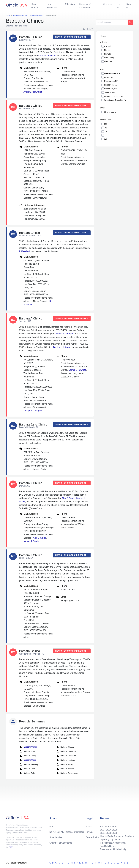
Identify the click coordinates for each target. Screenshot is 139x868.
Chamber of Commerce (85, 6)
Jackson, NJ (109, 92)
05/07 (103, 830)
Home (52, 827)
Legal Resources (52, 6)
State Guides (35, 6)
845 (106, 139)
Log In (119, 6)
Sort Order (87, 29)
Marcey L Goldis (31, 541)
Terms (89, 827)
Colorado (108, 46)
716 (106, 132)
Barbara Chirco (28, 747)
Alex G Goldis (69, 498)
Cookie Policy (92, 837)
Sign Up (129, 6)
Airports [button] (107, 4)
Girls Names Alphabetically (113, 843)
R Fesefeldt (25, 251)
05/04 (103, 833)
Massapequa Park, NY (114, 96)
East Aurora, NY (111, 81)
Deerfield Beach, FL (113, 73)
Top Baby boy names (110, 840)
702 (106, 128)
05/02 (115, 833)
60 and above (110, 112)
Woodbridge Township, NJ (115, 100)
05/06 (109, 830)
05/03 (109, 833)
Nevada (108, 54)
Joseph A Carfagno (64, 334)
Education (70, 4)
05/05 (115, 830)
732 (106, 135)
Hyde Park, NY (111, 89)
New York (108, 62)
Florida (107, 50)
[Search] (112, 22)
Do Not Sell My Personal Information (67, 832)
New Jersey (109, 58)
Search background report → (72, 37)
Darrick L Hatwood (62, 347)
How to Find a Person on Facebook (117, 836)
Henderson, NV (111, 85)
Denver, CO (109, 77)
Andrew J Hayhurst (47, 56)
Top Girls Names (108, 846)
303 (106, 124)
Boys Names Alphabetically (113, 849)
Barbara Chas (27, 760)
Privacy (89, 832)
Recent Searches (108, 827)
